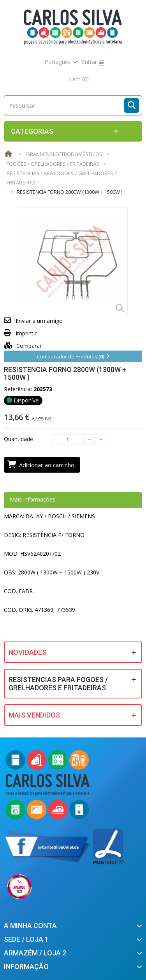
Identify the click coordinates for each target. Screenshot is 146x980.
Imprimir (26, 333)
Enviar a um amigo (39, 321)
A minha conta (30, 926)
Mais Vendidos (34, 715)
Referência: (18, 389)
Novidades (27, 652)
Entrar (89, 62)
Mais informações (33, 499)
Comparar (23, 346)
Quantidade (18, 439)
